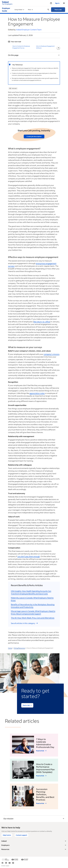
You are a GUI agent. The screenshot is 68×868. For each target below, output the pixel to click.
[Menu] (64, 3)
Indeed (34, 841)
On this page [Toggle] (34, 55)
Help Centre (7, 835)
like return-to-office (42, 322)
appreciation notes (37, 393)
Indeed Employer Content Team (29, 30)
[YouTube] (10, 863)
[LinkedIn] (6, 863)
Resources (34, 849)
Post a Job (58, 10)
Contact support (21, 835)
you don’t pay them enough (29, 556)
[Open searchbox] (48, 10)
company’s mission (51, 354)
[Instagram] (13, 863)
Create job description (34, 136)
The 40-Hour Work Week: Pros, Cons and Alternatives (33, 618)
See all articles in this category (24, 623)
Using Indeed (19, 10)
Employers (34, 845)
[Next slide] (58, 48)
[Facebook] (2, 863)
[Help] (51, 3)
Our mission (34, 819)
